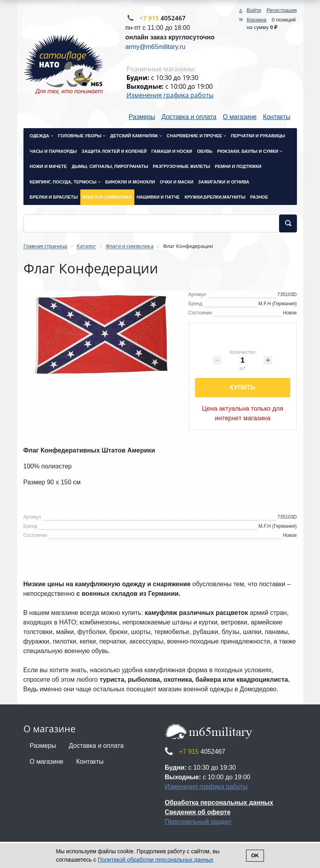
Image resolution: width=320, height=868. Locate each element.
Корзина (256, 20)
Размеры (142, 117)
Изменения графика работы (170, 95)
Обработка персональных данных (219, 803)
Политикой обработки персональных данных (156, 860)
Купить (242, 387)
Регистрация (282, 10)
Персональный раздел (198, 822)
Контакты (276, 117)
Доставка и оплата (189, 117)
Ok (255, 855)
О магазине (240, 117)
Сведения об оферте (198, 812)
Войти (254, 10)
